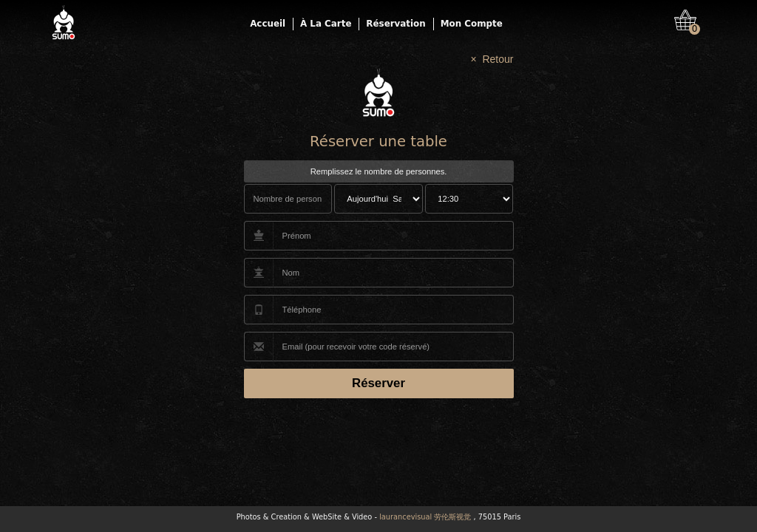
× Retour (492, 59)
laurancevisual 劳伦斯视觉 (425, 517)
